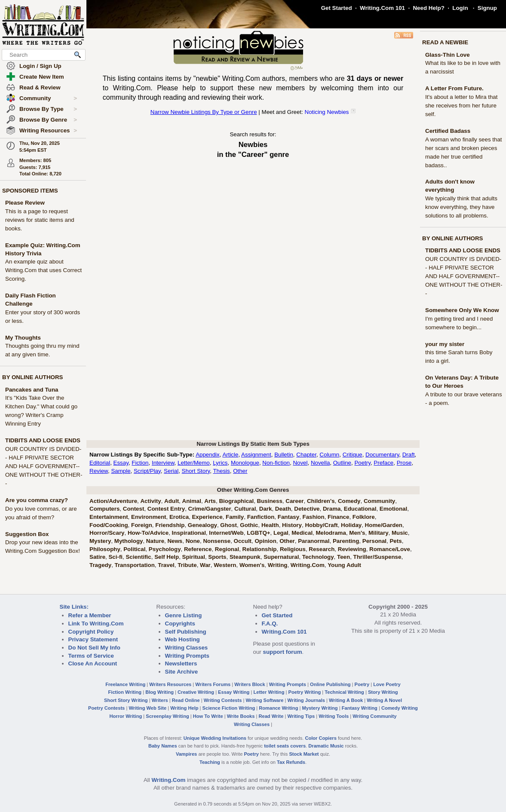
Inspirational (189, 533)
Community (48, 98)
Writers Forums (213, 684)
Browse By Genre (48, 120)
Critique (353, 455)
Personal (374, 541)
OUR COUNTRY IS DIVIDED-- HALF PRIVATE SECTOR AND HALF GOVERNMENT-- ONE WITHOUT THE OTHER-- (44, 466)
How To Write (208, 716)
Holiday (351, 525)
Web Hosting (182, 639)
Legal (281, 533)
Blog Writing (159, 692)
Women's (252, 565)
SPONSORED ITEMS (30, 191)
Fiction (140, 463)
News (175, 541)
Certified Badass (448, 131)
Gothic (249, 525)
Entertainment (109, 517)
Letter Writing (269, 692)
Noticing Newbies (327, 112)
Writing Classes (187, 648)
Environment (149, 517)
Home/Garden (384, 525)
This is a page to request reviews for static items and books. (40, 220)
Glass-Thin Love (448, 55)
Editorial (100, 463)
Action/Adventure (113, 501)
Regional (227, 549)
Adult (172, 501)
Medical (302, 533)
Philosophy (105, 549)
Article (230, 455)
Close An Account (93, 663)
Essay (121, 463)
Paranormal (314, 541)
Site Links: (74, 607)
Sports (217, 557)
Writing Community (374, 716)
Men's (357, 533)
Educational (360, 509)
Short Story (196, 471)
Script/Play (147, 471)
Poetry (362, 463)
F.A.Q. (270, 624)
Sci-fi (115, 557)
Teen (343, 557)
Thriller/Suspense (377, 557)
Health (270, 525)
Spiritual (194, 557)
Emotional (393, 509)
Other (240, 471)
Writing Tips (301, 716)
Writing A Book (346, 700)
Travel (166, 565)
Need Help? (428, 8)
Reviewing (352, 549)
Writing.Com (308, 565)
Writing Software (264, 700)
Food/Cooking (109, 525)
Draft (409, 455)
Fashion (314, 517)
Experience (207, 517)
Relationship (260, 549)
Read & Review (40, 87)
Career (294, 501)
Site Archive (182, 672)
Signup (487, 8)
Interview (163, 463)
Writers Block (250, 684)
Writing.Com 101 (382, 8)
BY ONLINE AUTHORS (32, 377)
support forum (282, 652)
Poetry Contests (106, 708)
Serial (171, 471)
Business (270, 501)
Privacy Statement (93, 639)
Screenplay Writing (167, 716)
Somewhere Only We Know (462, 310)
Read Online (186, 700)
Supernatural (281, 557)
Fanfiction (261, 517)
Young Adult (344, 565)
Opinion (265, 541)
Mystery (100, 541)
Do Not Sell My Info (94, 648)
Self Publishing (186, 632)
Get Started (337, 8)
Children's (321, 501)
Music (400, 533)
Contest (134, 509)
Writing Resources (48, 131)
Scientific (138, 557)
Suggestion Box (27, 534)
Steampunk (245, 557)
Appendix (208, 455)
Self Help (167, 557)
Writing (278, 565)
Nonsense (217, 541)
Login (460, 8)
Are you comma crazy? (37, 500)
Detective (307, 509)
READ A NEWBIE (445, 42)
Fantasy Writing (360, 708)
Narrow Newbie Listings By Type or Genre (204, 112)
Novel (300, 463)
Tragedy (100, 565)
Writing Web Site (147, 708)
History (292, 525)
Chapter (306, 455)
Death (283, 509)
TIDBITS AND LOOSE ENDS (43, 440)
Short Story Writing (126, 700)
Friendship (170, 525)
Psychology (165, 549)
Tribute (187, 565)
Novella (320, 463)
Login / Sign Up (40, 66)
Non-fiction (276, 463)
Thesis (221, 471)
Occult (243, 541)
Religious (293, 549)
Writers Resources (170, 684)
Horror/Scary (107, 533)
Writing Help (184, 708)
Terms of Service (91, 656)
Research (322, 549)
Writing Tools (334, 716)
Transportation (135, 565)
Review (99, 471)
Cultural (245, 509)
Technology (318, 557)
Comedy (349, 501)
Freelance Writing (125, 684)
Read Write (271, 716)
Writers (160, 700)
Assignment (256, 455)
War (205, 565)
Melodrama (331, 533)
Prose (404, 463)
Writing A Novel (384, 700)
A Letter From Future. (454, 88)
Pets (396, 541)
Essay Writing (234, 692)
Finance (338, 517)
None (193, 541)
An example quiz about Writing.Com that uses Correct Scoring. (43, 270)
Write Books (241, 716)
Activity (150, 501)
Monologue (245, 463)
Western (225, 565)
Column (329, 455)
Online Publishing (330, 684)
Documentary (382, 455)
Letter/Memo (194, 463)
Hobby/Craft (321, 525)
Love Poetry (387, 684)
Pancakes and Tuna (32, 390)
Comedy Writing (400, 708)
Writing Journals (306, 700)
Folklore (364, 517)
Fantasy (288, 517)
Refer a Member (90, 615)
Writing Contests (223, 700)
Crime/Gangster (210, 509)
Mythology (129, 541)
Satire (97, 557)
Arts (210, 501)
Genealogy (202, 525)
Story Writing (383, 692)
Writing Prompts (187, 656)
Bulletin (284, 455)
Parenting (346, 541)
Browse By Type (48, 109)
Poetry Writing (305, 692)
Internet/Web (226, 533)
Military (379, 533)
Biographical (236, 501)
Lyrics (220, 463)
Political (134, 549)
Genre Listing (184, 615)
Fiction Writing (125, 692)
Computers (104, 509)
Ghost (228, 525)
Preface (383, 463)
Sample (121, 471)
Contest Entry (166, 509)
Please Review (25, 203)
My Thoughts (23, 338)
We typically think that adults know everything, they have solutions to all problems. (461, 207)
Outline (342, 463)
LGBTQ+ (258, 533)
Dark (266, 509)
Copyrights (180, 624)
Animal (192, 501)
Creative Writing (196, 692)
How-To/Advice (148, 533)
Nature (155, 541)
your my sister (445, 344)
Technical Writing (344, 692)
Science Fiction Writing (229, 708)
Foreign (142, 525)
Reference (198, 549)
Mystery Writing (320, 708)
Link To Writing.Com (96, 624)
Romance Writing (278, 708)
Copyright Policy (91, 632)
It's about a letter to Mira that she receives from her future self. (462, 106)
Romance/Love (390, 549)
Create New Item (42, 77)
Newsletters (181, 663)
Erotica (179, 517)
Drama (332, 509)
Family (235, 517)
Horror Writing (126, 716)
